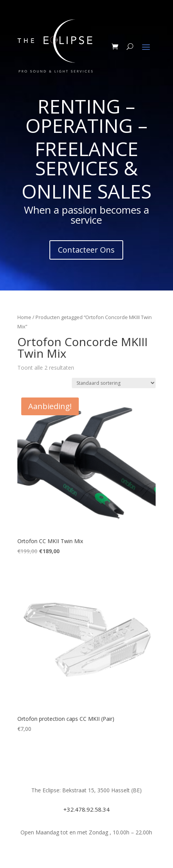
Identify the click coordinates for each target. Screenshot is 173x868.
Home (24, 317)
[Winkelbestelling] (114, 383)
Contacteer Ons (86, 250)
